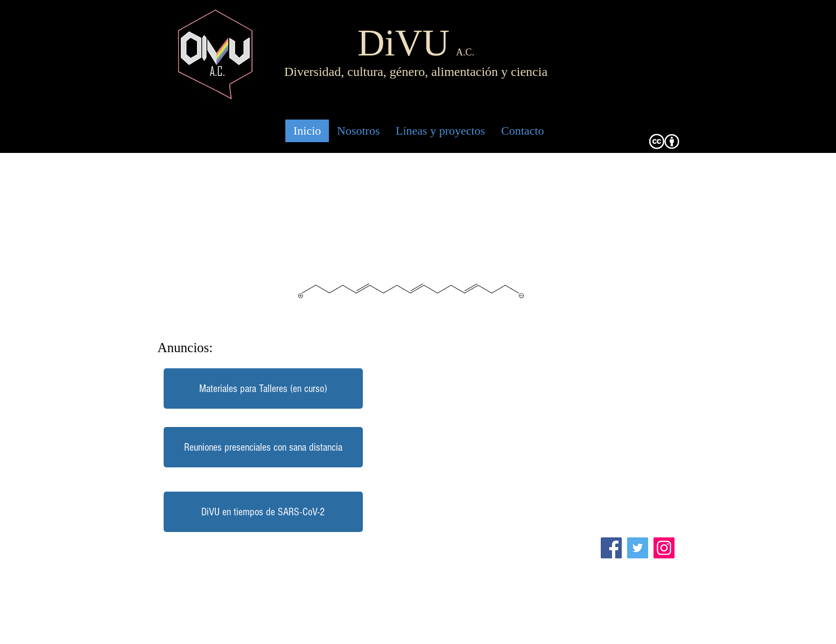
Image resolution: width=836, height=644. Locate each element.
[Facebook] (611, 548)
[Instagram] (664, 548)
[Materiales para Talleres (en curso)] (263, 388)
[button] (263, 447)
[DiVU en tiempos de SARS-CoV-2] (263, 512)
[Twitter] (638, 548)
